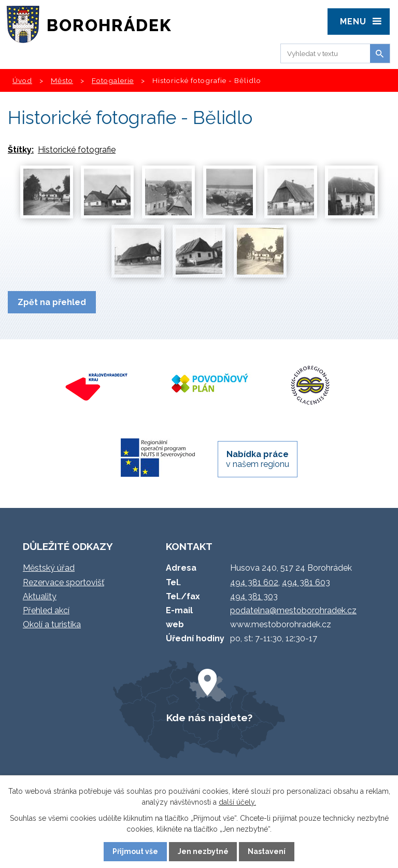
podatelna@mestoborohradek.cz (293, 610)
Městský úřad (49, 568)
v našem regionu (258, 459)
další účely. (237, 802)
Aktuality (40, 596)
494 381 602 (254, 582)
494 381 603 (306, 582)
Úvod (22, 80)
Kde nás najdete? (209, 718)
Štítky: (21, 150)
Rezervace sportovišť (63, 582)
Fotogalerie (113, 80)
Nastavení (267, 851)
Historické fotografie (77, 150)
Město (62, 80)
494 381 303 (254, 596)
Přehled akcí (46, 610)
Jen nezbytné (203, 851)
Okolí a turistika (52, 624)
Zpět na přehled (52, 302)
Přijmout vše (135, 851)
